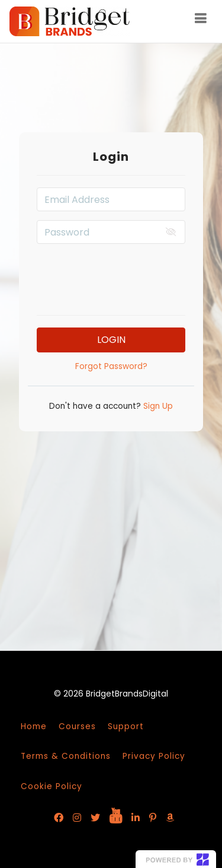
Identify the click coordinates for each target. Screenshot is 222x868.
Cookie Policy (52, 786)
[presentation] (127, 276)
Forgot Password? (111, 366)
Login (111, 340)
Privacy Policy (154, 756)
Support (126, 726)
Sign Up (157, 406)
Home (34, 726)
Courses (77, 726)
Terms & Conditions (66, 756)
